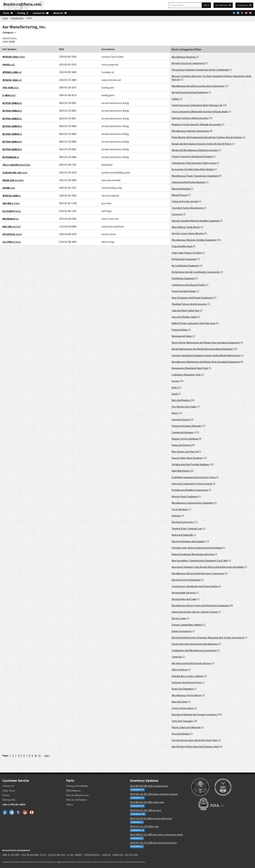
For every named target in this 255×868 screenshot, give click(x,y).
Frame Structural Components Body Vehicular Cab (197, 105)
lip (12, 196)
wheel (12, 234)
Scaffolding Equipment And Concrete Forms (194, 477)
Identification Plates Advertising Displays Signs (195, 747)
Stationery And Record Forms (186, 682)
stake (11, 203)
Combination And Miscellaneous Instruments (194, 650)
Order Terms (9, 791)
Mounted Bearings (181, 189)
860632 (79, 855)
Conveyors (177, 214)
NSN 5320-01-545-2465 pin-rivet (146, 810)
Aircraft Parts (223, 5)
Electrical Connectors (182, 522)
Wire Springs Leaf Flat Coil (185, 452)
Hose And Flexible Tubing (184, 317)
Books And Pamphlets (183, 689)
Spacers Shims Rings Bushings (187, 458)
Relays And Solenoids (182, 535)
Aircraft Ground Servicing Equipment (190, 92)
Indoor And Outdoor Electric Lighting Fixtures (195, 612)
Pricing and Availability (77, 786)
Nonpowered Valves (182, 336)
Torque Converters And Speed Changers (192, 156)
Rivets (175, 413)
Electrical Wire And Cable (184, 599)
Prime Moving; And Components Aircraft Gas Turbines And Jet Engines (207, 137)
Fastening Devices (181, 420)
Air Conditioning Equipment (185, 266)
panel (15, 173)
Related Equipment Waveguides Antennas (193, 554)
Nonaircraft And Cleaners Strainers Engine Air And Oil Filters (201, 144)
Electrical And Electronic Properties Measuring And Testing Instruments (208, 638)
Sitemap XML (9, 800)
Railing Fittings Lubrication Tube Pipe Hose (193, 323)
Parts (8, 13)
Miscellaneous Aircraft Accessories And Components (198, 86)
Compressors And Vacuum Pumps (188, 285)
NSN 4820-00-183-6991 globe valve (147, 802)
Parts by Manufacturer (78, 795)
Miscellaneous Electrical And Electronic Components (198, 573)
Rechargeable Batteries (184, 593)
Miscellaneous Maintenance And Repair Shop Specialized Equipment (206, 362)
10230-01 (106, 855)
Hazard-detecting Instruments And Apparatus (195, 644)
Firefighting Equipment (183, 278)
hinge (12, 211)
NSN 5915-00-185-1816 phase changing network (154, 794)
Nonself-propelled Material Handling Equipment (196, 221)
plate (11, 88)
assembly (13, 180)
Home (5, 18)
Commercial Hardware (183, 432)
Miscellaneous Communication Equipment (193, 503)
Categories (244, 5)
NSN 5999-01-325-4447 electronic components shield (156, 835)
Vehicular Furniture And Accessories (190, 118)
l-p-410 (70, 855)
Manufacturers (17, 18)
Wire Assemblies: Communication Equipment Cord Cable (200, 561)
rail (12, 72)
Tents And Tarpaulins (182, 721)
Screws (175, 381)
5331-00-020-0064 (30, 855)
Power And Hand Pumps (184, 291)
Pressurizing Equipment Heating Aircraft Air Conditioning (200, 70)
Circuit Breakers (180, 509)
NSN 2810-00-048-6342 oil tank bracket (149, 786)
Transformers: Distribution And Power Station (195, 586)
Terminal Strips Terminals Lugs (187, 529)
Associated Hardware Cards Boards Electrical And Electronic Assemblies (208, 567)
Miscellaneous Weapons (184, 57)
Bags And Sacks (180, 702)
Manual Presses (180, 195)
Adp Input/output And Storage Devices (191, 663)
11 (40, 755)
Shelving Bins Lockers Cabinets (188, 676)
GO (206, 5)
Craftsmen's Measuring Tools (186, 375)
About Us (60, 13)
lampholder (17, 165)
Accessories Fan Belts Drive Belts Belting (193, 169)
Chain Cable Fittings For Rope (187, 253)
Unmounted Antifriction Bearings (188, 182)
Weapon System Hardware (185, 439)
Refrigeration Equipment (184, 259)
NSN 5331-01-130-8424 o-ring (144, 826)
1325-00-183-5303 (57, 855)
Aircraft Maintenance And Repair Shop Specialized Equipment (202, 349)
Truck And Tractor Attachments (188, 208)
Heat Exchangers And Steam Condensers (192, 298)
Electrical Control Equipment (186, 580)
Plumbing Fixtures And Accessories (189, 304)
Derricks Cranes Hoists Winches (188, 233)
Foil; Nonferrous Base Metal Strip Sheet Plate (195, 740)
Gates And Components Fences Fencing (192, 484)
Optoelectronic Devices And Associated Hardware (197, 548)
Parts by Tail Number (77, 800)
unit (9, 65)
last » (47, 755)
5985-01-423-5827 (11, 855)
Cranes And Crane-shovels (185, 201)
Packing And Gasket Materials (186, 426)
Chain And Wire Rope (182, 246)
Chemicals (177, 657)
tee (11, 219)
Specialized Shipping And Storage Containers (194, 714)
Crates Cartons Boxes (183, 708)
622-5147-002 (131, 855)
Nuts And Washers (181, 400)
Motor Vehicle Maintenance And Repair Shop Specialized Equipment (206, 343)
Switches (176, 516)
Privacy (6, 795)
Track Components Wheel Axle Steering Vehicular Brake (200, 112)
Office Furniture (180, 670)
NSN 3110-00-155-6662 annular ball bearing (151, 818)
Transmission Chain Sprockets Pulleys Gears (194, 163)
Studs (175, 394)
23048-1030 (118, 855)
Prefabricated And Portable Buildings (190, 464)
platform (12, 227)
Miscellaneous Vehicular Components (190, 131)
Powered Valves (180, 330)
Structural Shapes (181, 734)
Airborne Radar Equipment (185, 496)
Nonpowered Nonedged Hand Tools (190, 368)
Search (70, 804)
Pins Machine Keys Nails (184, 407)
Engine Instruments (182, 631)
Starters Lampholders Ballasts (187, 625)
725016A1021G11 (92, 855)
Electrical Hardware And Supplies (188, 541)
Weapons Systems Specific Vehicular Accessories (196, 124)
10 (36, 755)
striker (14, 57)
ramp (9, 188)
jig (12, 103)
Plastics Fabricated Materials (186, 727)
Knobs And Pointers (182, 445)
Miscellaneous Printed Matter (187, 695)
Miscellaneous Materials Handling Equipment (194, 240)
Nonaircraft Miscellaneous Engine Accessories (195, 150)
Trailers (175, 99)
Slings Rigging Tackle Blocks (186, 227)
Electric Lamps (179, 618)
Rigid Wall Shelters (181, 471)
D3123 (43, 855)
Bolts (174, 387)
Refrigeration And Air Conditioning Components (196, 272)
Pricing (23, 13)
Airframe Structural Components (188, 63)
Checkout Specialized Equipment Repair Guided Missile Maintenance (206, 355)
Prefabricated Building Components (190, 490)
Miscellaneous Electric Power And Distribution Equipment (201, 605)
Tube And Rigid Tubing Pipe (185, 311)
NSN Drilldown (74, 791)
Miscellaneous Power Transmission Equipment (195, 176)
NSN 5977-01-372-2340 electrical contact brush (153, 843)
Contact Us (41, 13)
